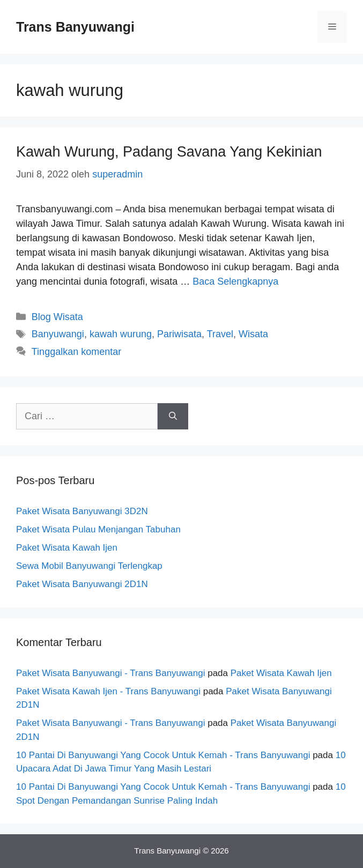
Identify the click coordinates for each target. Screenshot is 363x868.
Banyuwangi (58, 334)
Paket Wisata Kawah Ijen (67, 548)
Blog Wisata (57, 317)
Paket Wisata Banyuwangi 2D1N (82, 584)
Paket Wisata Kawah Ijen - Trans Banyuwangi (108, 691)
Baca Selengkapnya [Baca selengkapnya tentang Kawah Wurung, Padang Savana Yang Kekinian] (235, 281)
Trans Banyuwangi (75, 27)
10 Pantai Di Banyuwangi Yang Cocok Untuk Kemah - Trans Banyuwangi (163, 755)
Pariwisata (179, 334)
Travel (220, 334)
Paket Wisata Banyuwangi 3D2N (82, 511)
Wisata (253, 334)
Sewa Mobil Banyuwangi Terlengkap (89, 566)
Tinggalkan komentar (76, 352)
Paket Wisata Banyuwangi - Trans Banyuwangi (110, 673)
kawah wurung (121, 334)
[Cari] (173, 416)
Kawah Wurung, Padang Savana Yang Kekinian (169, 152)
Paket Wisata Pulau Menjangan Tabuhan (98, 529)
